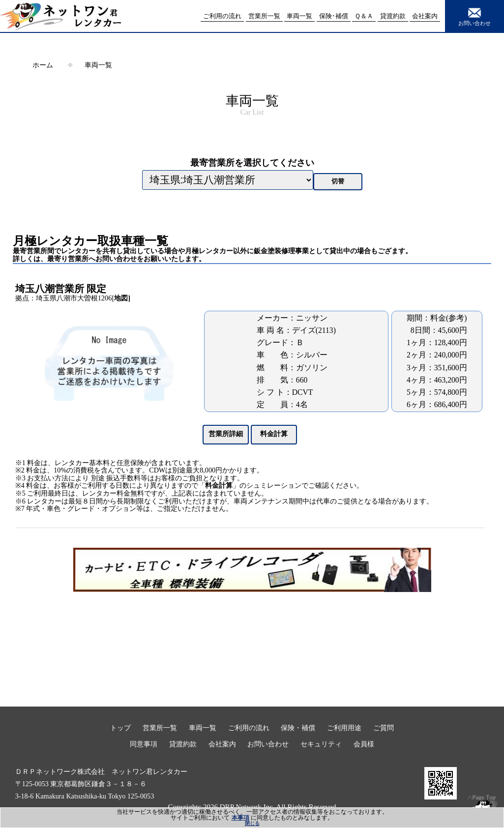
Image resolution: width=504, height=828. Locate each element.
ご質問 (384, 728)
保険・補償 (298, 728)
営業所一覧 (160, 728)
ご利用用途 (344, 728)
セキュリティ (321, 744)
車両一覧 (98, 65)
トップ (120, 728)
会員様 (364, 744)
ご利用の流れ (249, 728)
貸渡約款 (183, 744)
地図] (122, 298)
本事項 (240, 818)
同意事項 (144, 744)
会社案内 (222, 744)
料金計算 (219, 486)
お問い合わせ (474, 16)
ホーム (43, 65)
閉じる (252, 823)
